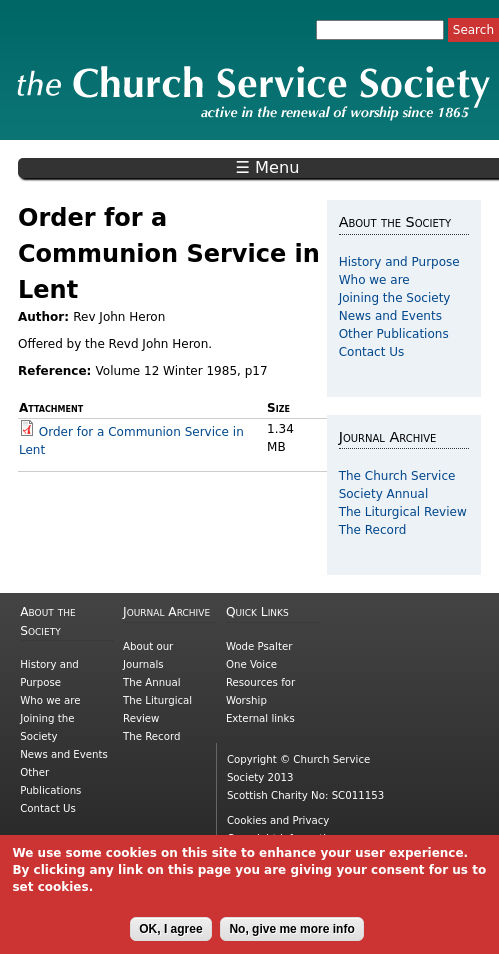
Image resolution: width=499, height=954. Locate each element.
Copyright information (283, 838)
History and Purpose (399, 262)
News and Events (390, 316)
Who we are (374, 280)
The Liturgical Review (403, 512)
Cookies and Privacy (278, 820)
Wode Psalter (259, 646)
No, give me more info (291, 937)
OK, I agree (170, 937)
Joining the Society (395, 298)
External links (260, 718)
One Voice (251, 664)
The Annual (152, 682)
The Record (373, 530)
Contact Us (372, 352)
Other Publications (394, 334)
